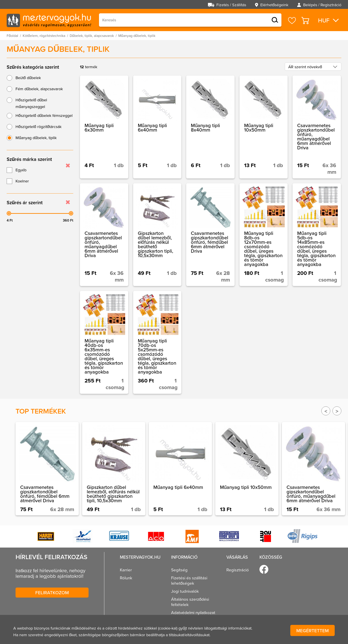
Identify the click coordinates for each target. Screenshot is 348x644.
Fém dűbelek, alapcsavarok (39, 89)
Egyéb (21, 170)
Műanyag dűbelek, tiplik (36, 138)
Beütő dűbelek (28, 78)
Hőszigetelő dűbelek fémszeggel (44, 115)
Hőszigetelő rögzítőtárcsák (39, 127)
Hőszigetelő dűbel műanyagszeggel (31, 103)
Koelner (22, 181)
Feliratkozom (52, 592)
